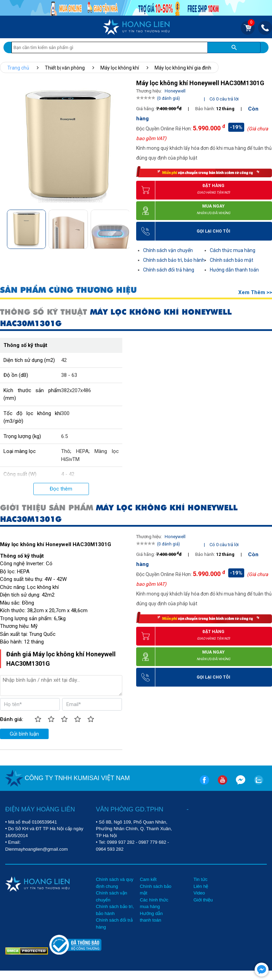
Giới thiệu (203, 900)
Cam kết (148, 879)
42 (64, 360)
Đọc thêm (61, 489)
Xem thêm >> (255, 292)
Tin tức (200, 879)
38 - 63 (69, 375)
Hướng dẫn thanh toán (234, 270)
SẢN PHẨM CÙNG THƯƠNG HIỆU (68, 290)
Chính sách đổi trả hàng (169, 270)
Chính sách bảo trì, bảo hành (174, 260)
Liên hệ (201, 886)
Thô (66, 451)
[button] (123, 228)
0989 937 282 (121, 842)
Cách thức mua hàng (233, 250)
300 (65, 413)
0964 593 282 (110, 849)
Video (199, 893)
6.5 (64, 436)
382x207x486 (76, 390)
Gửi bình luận (24, 734)
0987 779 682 (153, 842)
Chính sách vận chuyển (168, 250)
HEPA (82, 451)
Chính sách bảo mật (232, 260)
